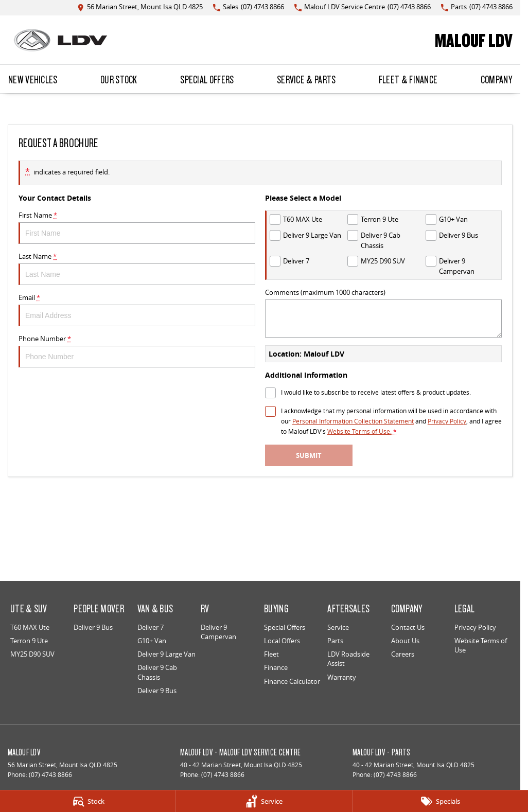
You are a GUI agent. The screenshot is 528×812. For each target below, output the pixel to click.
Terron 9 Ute (29, 641)
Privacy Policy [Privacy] (447, 421)
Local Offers (282, 641)
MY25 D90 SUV (32, 654)
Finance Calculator (292, 681)
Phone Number (137, 351)
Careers (403, 654)
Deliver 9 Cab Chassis (157, 672)
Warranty (342, 677)
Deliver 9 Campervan (218, 632)
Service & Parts (306, 79)
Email (137, 310)
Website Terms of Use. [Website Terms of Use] (359, 431)
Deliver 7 (151, 627)
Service (338, 627)
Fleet (271, 654)
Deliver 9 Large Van (166, 654)
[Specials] (440, 801)
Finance (276, 667)
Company (496, 79)
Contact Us (408, 627)
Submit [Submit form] (309, 455)
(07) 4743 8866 (50, 775)
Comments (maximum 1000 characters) (383, 313)
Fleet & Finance (408, 79)
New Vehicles (33, 79)
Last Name (137, 268)
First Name (137, 227)
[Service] (264, 801)
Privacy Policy (475, 627)
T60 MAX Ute (30, 627)
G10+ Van (152, 641)
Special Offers (207, 79)
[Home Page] (60, 40)
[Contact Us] (140, 7)
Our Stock (119, 79)
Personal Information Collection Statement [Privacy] (353, 421)
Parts (335, 641)
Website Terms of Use (481, 645)
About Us (405, 641)
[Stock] (88, 801)
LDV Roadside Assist (348, 659)
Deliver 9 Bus (93, 627)
